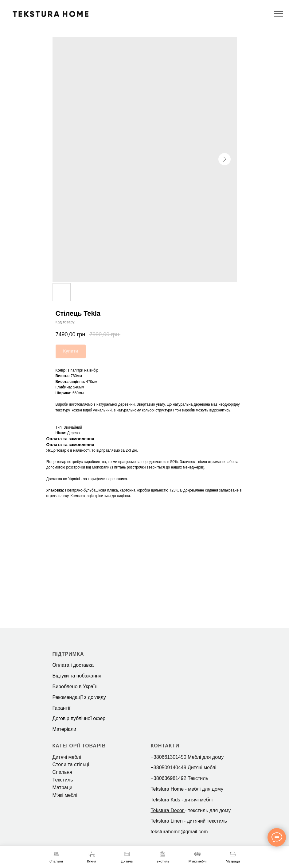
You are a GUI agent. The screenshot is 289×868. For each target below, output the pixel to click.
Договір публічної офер (79, 718)
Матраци (62, 787)
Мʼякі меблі (65, 795)
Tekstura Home (167, 789)
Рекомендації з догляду (79, 697)
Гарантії (62, 708)
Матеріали (64, 729)
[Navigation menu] (279, 14)
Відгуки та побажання (77, 676)
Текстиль (63, 780)
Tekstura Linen (167, 821)
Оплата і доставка (73, 665)
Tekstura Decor (167, 810)
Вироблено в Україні (76, 687)
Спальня (62, 772)
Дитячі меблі (67, 757)
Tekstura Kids (166, 800)
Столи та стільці (71, 764)
